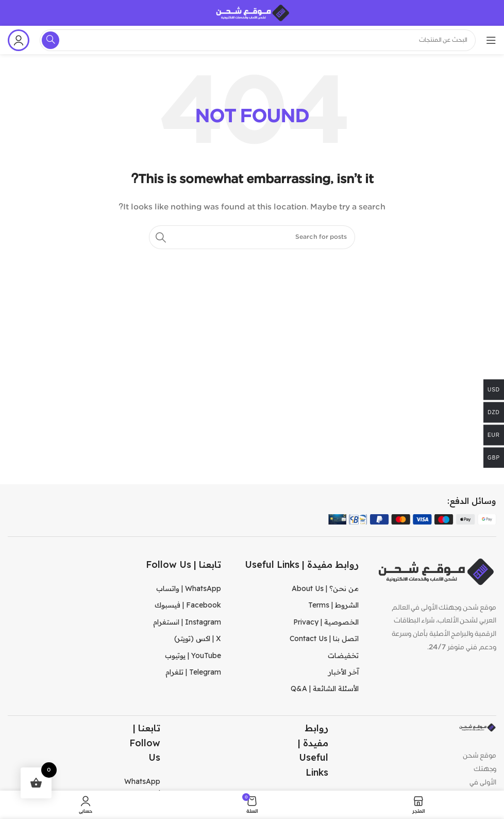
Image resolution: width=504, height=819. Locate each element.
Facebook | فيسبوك (188, 605)
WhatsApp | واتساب (189, 588)
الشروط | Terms (333, 605)
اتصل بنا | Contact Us (324, 638)
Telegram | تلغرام (193, 672)
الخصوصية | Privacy (326, 622)
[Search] (252, 237)
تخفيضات (343, 656)
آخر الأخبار (343, 672)
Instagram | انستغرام (187, 622)
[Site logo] (252, 13)
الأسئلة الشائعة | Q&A (325, 689)
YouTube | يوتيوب (193, 656)
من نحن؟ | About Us (325, 588)
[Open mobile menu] (491, 40)
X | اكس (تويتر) (198, 638)
